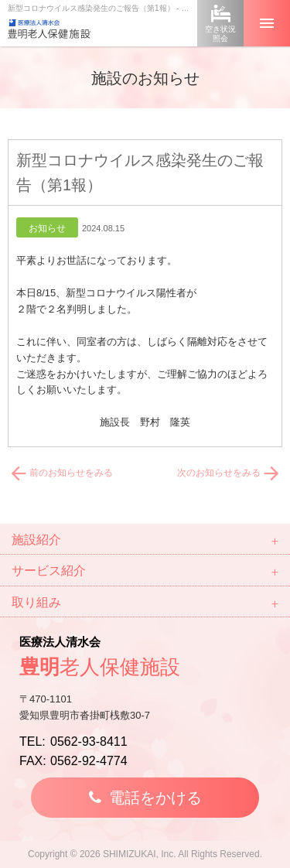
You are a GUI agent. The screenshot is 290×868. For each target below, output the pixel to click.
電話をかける (155, 798)
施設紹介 (36, 540)
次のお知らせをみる (230, 473)
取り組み (36, 602)
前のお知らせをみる (60, 473)
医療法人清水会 (145, 660)
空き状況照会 (220, 34)
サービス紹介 (49, 571)
